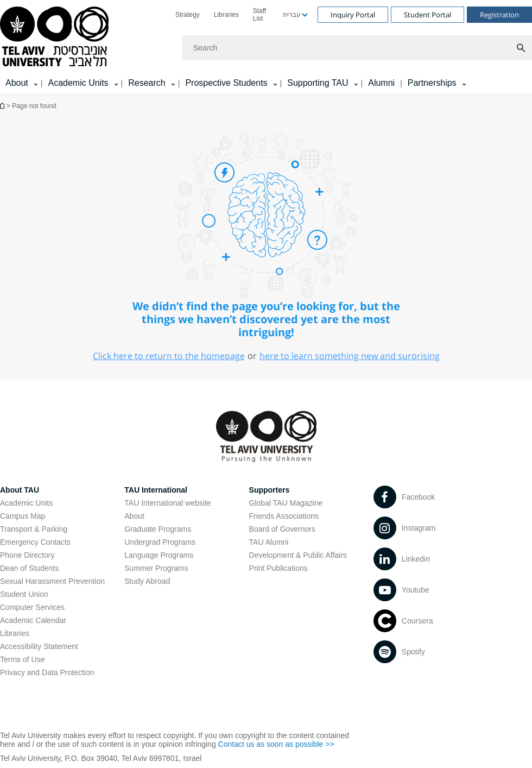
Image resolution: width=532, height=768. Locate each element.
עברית (292, 15)
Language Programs (159, 555)
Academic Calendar (33, 620)
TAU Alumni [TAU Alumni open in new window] (269, 542)
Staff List (259, 15)
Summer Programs (156, 568)
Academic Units (26, 503)
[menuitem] (188, 15)
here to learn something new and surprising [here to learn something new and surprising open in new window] (350, 356)
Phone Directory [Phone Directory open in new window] (27, 555)
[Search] (357, 48)
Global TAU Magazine (286, 503)
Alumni (381, 83)
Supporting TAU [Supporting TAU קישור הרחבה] (318, 83)
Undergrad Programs (160, 542)
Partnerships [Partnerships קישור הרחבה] (432, 83)
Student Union (24, 594)
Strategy (188, 15)
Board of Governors (282, 529)
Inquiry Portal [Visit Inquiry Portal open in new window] (353, 15)
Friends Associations (284, 516)
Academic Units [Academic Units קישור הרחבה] (78, 83)
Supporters (270, 490)
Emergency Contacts (35, 542)
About (134, 516)
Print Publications (278, 568)
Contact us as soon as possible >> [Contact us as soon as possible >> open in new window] (276, 744)
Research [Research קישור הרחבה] (147, 83)
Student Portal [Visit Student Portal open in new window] (427, 15)
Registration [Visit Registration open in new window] (499, 15)
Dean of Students (29, 568)
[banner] (266, 47)
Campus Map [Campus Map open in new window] (23, 516)
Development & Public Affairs (298, 555)
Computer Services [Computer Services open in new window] (32, 607)
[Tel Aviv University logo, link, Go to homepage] (56, 37)
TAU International (156, 490)
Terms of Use (22, 659)
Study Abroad (147, 581)
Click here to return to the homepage (169, 356)
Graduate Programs (158, 529)
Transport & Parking (34, 529)
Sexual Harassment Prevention (52, 581)
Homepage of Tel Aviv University (3, 106)
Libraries (226, 15)
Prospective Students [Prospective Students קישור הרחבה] (226, 83)
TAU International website (167, 503)
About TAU (20, 490)
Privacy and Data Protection (47, 672)
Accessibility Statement (39, 646)
